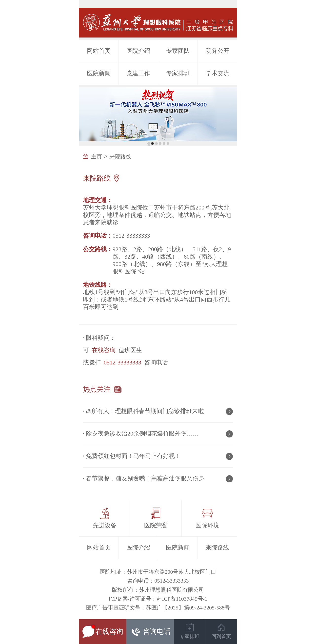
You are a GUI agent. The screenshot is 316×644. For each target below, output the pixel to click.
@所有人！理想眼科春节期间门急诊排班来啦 (145, 411)
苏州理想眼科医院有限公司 (172, 590)
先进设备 (105, 525)
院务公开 (217, 51)
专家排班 (178, 73)
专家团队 (178, 51)
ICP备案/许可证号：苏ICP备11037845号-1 (158, 599)
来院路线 (120, 157)
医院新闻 (99, 73)
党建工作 (138, 73)
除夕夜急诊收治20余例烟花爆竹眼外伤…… (142, 434)
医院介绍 (138, 51)
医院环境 (207, 525)
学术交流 (217, 73)
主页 (97, 157)
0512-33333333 (122, 362)
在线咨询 (104, 350)
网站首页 (99, 51)
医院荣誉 (156, 525)
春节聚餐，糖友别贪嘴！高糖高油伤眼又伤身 (145, 478)
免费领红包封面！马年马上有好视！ (133, 456)
